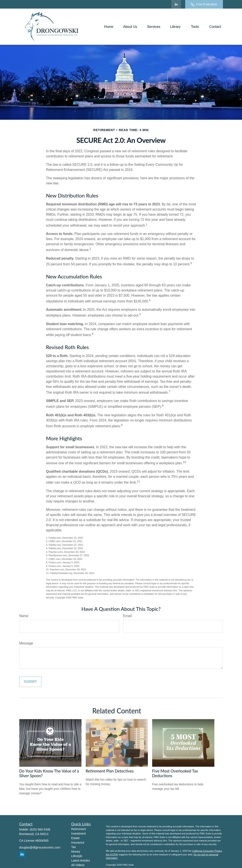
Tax (74, 847)
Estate (75, 838)
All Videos (78, 865)
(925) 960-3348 (40, 829)
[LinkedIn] (176, 4)
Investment (78, 834)
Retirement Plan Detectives (110, 771)
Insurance (78, 843)
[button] (109, 27)
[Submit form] (30, 682)
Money (76, 852)
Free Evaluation (204, 4)
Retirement (78, 829)
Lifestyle (77, 856)
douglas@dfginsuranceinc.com (40, 847)
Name (24, 616)
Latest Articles (80, 861)
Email (128, 616)
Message (26, 643)
